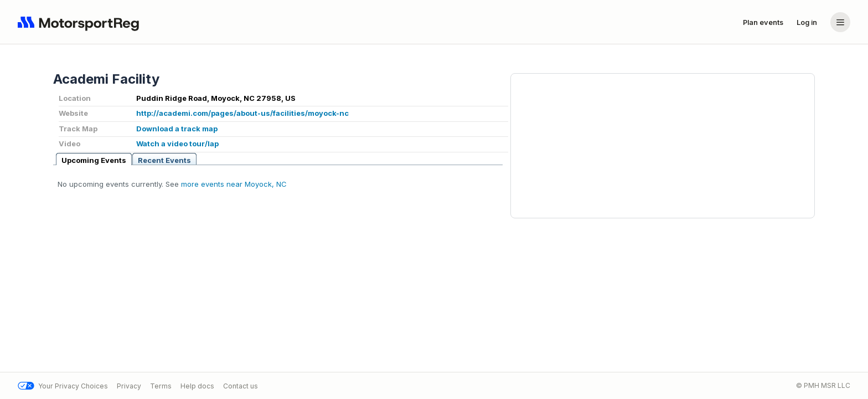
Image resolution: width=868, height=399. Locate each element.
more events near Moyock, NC (234, 184)
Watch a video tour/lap (177, 144)
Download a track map (177, 129)
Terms (161, 386)
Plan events (763, 22)
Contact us (241, 386)
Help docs (197, 386)
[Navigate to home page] (81, 22)
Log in (807, 22)
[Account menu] (840, 22)
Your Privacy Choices (63, 386)
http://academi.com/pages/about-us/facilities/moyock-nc (242, 113)
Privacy (129, 386)
